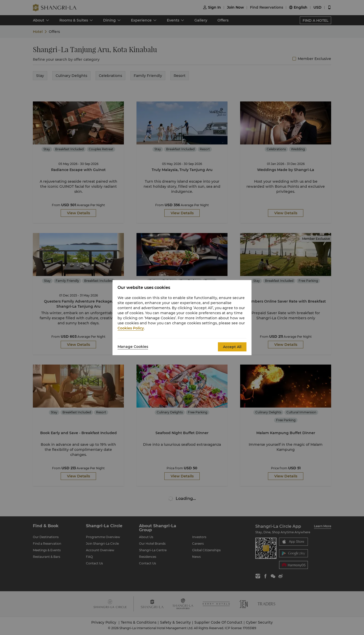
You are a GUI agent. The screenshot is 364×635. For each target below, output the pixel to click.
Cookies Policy (131, 328)
